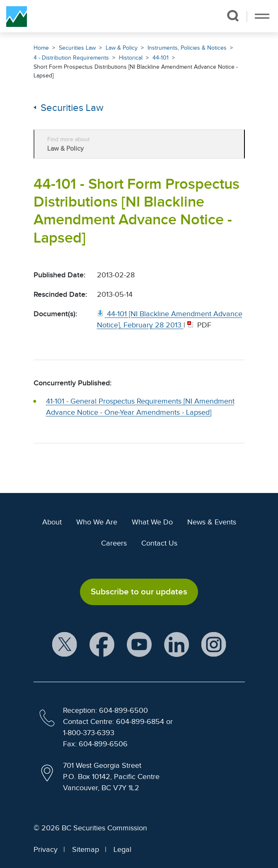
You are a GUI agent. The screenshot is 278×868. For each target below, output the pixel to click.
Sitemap (86, 849)
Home (41, 48)
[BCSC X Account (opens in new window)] (65, 645)
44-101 (161, 58)
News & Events (212, 522)
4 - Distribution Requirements (71, 58)
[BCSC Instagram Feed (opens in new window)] (214, 645)
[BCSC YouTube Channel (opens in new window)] (139, 645)
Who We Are (97, 522)
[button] (233, 16)
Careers (114, 543)
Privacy (46, 849)
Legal (122, 849)
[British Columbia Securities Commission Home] (17, 16)
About (52, 522)
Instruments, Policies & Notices (187, 48)
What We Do (152, 522)
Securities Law (77, 48)
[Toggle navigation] (262, 16)
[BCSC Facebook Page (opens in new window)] (102, 645)
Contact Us (159, 543)
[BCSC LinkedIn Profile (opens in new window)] (176, 645)
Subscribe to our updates (139, 591)
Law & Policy (122, 48)
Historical (131, 58)
